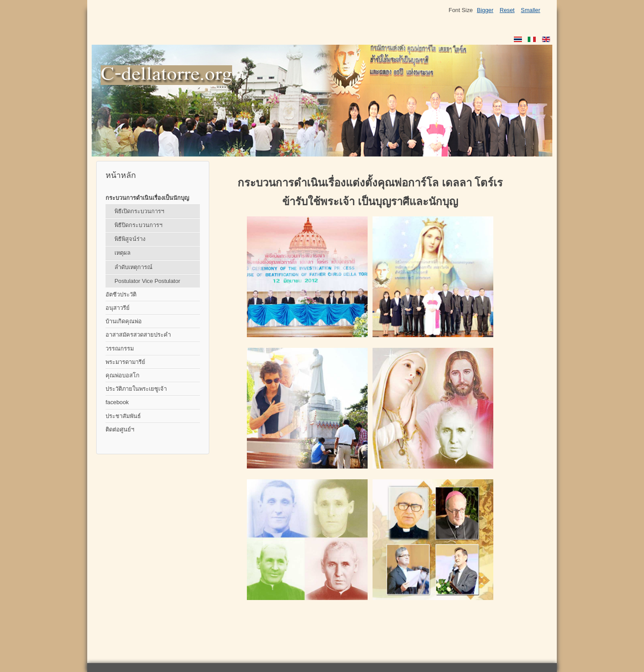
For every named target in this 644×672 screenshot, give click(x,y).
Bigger (485, 10)
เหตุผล (123, 253)
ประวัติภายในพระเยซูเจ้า (136, 389)
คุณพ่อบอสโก (123, 375)
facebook (117, 402)
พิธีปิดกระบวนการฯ (138, 225)
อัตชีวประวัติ (121, 294)
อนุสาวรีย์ (118, 308)
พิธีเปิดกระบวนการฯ (139, 211)
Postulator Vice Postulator (147, 281)
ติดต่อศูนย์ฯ (120, 429)
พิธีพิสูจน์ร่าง (130, 239)
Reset (507, 10)
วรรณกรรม (120, 349)
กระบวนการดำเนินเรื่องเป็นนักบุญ (147, 198)
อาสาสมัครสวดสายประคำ (138, 335)
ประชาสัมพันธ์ (123, 416)
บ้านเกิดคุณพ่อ (124, 321)
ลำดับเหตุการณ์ (133, 267)
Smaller (531, 10)
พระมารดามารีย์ (125, 362)
